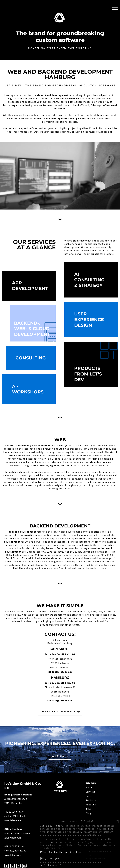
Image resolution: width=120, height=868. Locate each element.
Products (91, 800)
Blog (88, 813)
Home (89, 788)
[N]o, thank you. (50, 858)
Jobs (88, 809)
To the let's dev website (58, 712)
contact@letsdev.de (60, 672)
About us (91, 805)
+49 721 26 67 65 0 (60, 668)
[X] (117, 821)
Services (90, 792)
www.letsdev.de (13, 820)
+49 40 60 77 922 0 (60, 696)
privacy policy (82, 832)
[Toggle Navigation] (115, 9)
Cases (89, 796)
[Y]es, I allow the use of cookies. (61, 852)
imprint (109, 832)
